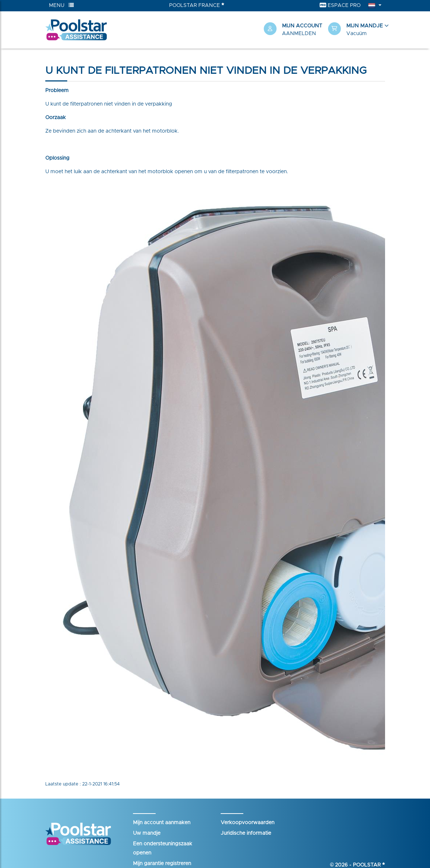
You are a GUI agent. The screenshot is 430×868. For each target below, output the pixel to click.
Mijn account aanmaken (162, 823)
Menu (61, 5)
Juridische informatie (246, 833)
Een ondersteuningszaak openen (163, 848)
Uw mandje (147, 833)
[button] (357, 30)
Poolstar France (197, 5)
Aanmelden (299, 34)
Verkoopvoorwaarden (248, 823)
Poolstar (369, 865)
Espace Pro (340, 5)
